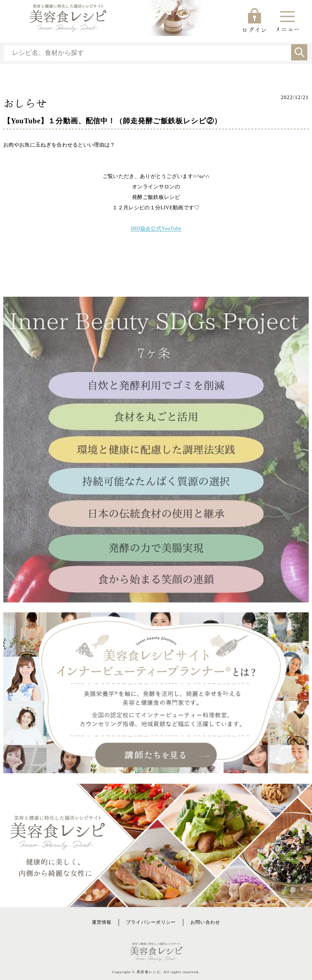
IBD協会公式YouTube (156, 228)
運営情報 (102, 922)
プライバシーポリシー (151, 922)
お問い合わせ (205, 922)
